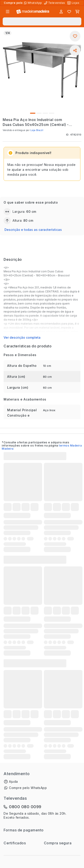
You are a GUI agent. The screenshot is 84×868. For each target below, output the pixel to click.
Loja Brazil (37, 130)
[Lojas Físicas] (74, 3)
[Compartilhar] (75, 50)
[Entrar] (61, 12)
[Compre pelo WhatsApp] (33, 3)
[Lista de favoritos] (69, 12)
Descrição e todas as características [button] (33, 230)
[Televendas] (55, 3)
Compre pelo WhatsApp (28, 788)
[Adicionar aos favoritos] (75, 36)
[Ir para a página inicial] (33, 12)
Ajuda (13, 781)
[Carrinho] (77, 12)
